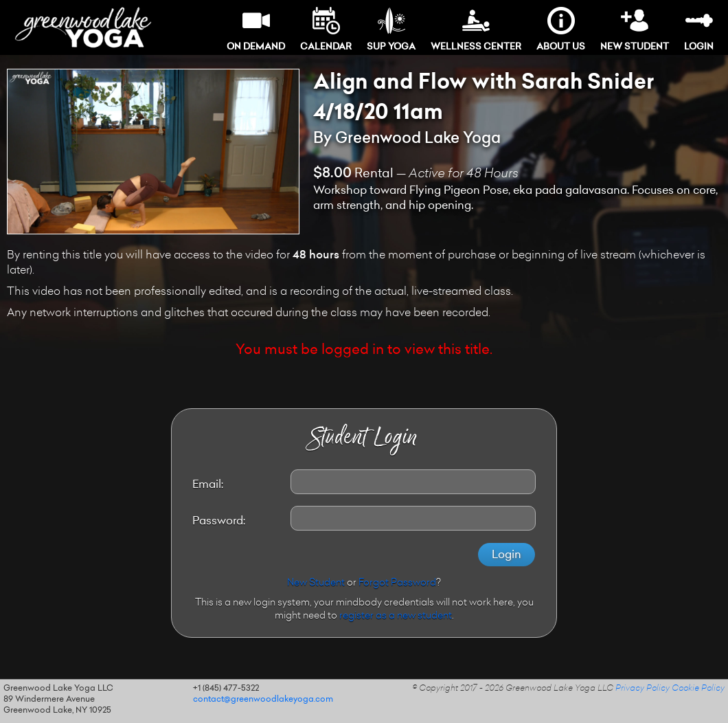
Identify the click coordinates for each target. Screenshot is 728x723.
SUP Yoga (391, 29)
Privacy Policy (642, 689)
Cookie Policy (698, 689)
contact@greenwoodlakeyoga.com (263, 700)
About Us (561, 29)
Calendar (326, 29)
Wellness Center (476, 29)
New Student (635, 29)
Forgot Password (397, 583)
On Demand (256, 29)
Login (699, 29)
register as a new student (396, 616)
